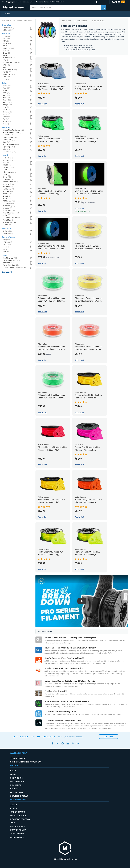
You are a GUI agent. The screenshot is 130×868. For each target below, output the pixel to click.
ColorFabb (8, 168)
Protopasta (9, 203)
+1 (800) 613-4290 (57, 2)
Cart (119, 2)
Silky (6, 149)
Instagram (62, 743)
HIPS (6, 67)
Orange (8, 105)
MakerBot (8, 187)
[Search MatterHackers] (104, 8)
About (14, 805)
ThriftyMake (9, 220)
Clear (6, 93)
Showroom (16, 778)
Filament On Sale (11, 265)
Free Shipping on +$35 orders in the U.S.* (18, 2)
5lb (6, 249)
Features (6, 127)
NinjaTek (8, 191)
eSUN (7, 170)
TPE (6, 79)
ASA (6, 51)
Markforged (8, 189)
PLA (7, 36)
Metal (7, 55)
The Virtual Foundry (11, 218)
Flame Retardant (10, 137)
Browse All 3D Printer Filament (17, 20)
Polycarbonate (10, 70)
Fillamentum (9, 172)
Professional (18, 782)
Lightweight (9, 147)
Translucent (9, 152)
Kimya (7, 177)
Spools (8, 234)
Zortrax (7, 225)
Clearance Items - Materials (15, 268)
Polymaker (9, 206)
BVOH (6, 65)
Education (16, 785)
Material (6, 34)
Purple (7, 110)
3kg (6, 247)
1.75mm (8, 28)
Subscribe (109, 737)
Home (63, 21)
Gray (7, 98)
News (13, 774)
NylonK (7, 196)
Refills (7, 231)
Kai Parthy (8, 180)
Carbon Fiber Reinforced (13, 130)
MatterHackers (10, 182)
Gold (6, 95)
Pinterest (73, 743)
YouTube (78, 743)
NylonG (7, 194)
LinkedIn (68, 743)
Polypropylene (10, 75)
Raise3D (8, 208)
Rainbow (8, 112)
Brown (7, 90)
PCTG (6, 46)
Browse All (7, 272)
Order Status (18, 812)
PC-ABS (7, 72)
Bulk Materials (10, 258)
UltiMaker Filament (11, 223)
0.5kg (7, 240)
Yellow (7, 124)
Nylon (7, 53)
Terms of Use (17, 834)
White (7, 122)
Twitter (57, 743)
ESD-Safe (8, 135)
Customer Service (43, 2)
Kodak (6, 175)
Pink (6, 107)
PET (6, 41)
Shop (13, 771)
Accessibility (17, 837)
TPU (6, 77)
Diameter (6, 25)
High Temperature (11, 144)
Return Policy (18, 826)
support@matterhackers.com (26, 762)
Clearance (8, 263)
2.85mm (8, 30)
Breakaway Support (11, 63)
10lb (6, 252)
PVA (6, 60)
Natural (7, 102)
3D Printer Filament (81, 21)
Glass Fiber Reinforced (13, 133)
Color (4, 83)
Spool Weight (8, 237)
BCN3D (7, 165)
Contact (15, 808)
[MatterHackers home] (65, 848)
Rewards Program (20, 819)
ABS (6, 39)
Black (7, 86)
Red (6, 114)
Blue (7, 88)
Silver (6, 117)
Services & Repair (19, 796)
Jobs (13, 823)
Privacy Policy (18, 830)
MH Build (8, 184)
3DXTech (8, 158)
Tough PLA (8, 48)
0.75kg (7, 242)
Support (15, 789)
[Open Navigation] (6, 14)
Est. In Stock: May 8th (82, 211)
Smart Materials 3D (11, 213)
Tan (6, 119)
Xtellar (6, 215)
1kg (7, 245)
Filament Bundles (11, 260)
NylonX (7, 199)
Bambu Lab (9, 160)
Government (17, 792)
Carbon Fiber (9, 58)
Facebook (52, 743)
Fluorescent (9, 140)
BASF (6, 163)
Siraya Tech (9, 211)
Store (70, 21)
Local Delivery (18, 816)
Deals (5, 255)
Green (7, 100)
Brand (5, 155)
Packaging (7, 228)
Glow (6, 142)
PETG (7, 44)
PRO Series (9, 201)
